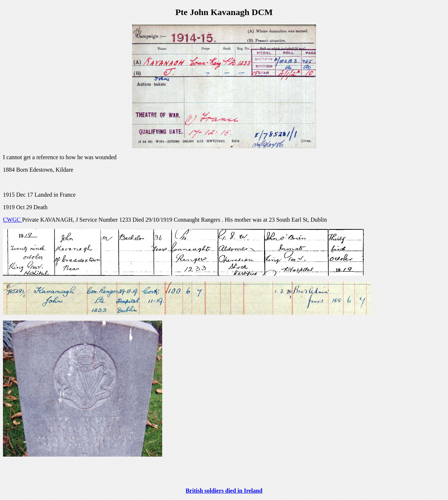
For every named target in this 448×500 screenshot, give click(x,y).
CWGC (13, 220)
